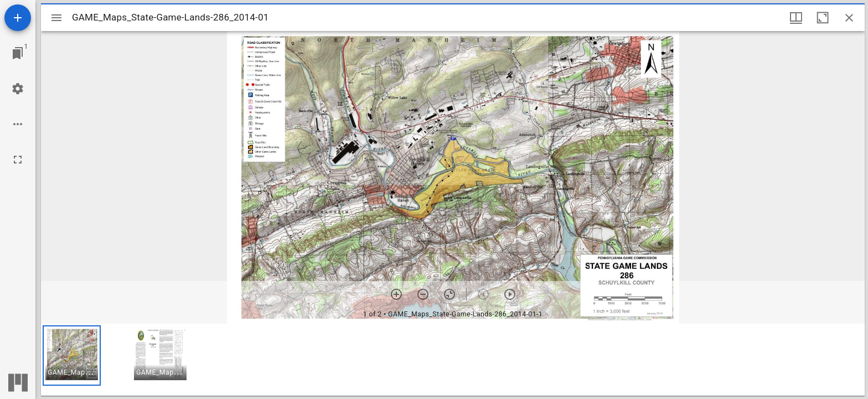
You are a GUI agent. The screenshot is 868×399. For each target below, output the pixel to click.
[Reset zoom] (449, 294)
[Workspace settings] (18, 89)
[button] (72, 355)
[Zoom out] (423, 294)
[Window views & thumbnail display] (796, 18)
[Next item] (510, 294)
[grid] (453, 360)
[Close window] (849, 18)
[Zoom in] (396, 294)
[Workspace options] (18, 124)
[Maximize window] (823, 18)
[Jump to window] (18, 53)
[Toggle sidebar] (56, 18)
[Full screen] (18, 160)
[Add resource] (18, 18)
